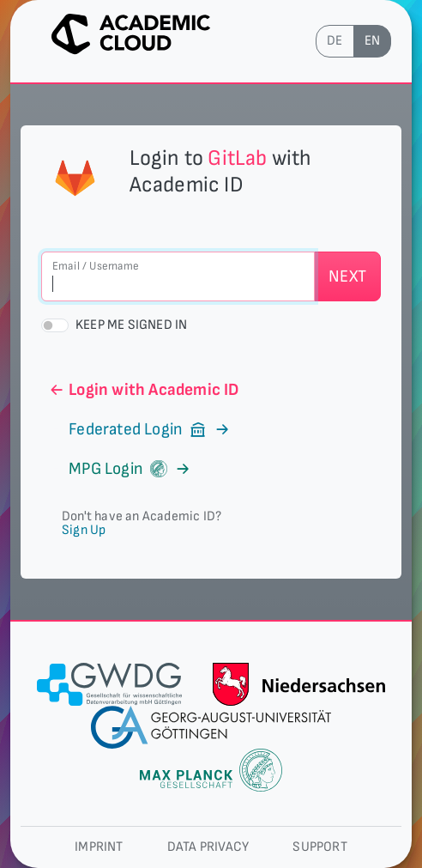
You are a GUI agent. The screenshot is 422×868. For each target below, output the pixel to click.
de (335, 41)
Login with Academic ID (144, 390)
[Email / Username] (178, 276)
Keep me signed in (131, 325)
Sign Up (84, 530)
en (372, 41)
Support (320, 847)
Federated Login (140, 429)
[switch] (55, 325)
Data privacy (208, 847)
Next (347, 276)
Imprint (99, 847)
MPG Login (120, 469)
